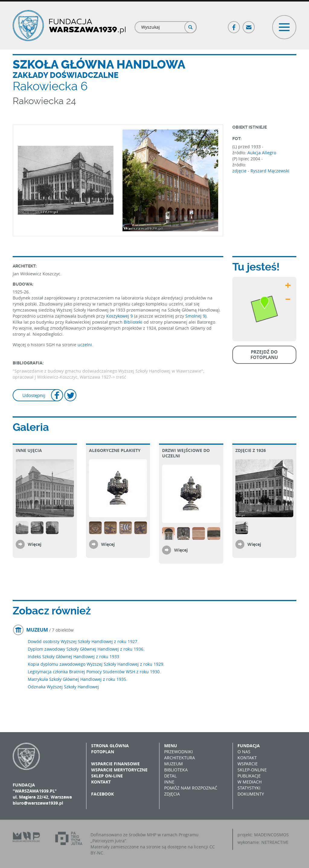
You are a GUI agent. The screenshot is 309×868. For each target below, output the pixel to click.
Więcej (35, 544)
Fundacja (249, 746)
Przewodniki (178, 752)
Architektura (180, 758)
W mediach (250, 782)
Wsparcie (248, 764)
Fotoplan (103, 752)
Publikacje (249, 776)
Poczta (249, 25)
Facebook (234, 25)
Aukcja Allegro (262, 153)
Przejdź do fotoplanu (264, 355)
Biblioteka (176, 770)
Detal (170, 776)
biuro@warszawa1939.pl (38, 803)
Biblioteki (133, 322)
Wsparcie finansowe (115, 764)
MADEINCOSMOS (271, 835)
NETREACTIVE (275, 842)
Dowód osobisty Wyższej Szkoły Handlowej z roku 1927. (83, 641)
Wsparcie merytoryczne (119, 770)
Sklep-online (252, 770)
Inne (169, 782)
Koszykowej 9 (119, 316)
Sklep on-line (107, 776)
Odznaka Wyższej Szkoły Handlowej (63, 687)
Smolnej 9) (196, 316)
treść (121, 377)
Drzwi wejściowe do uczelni (186, 453)
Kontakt (101, 782)
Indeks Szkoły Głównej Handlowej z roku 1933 (73, 657)
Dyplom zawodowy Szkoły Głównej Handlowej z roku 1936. (86, 649)
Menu (171, 746)
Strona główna (110, 746)
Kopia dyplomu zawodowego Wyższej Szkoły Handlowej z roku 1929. (96, 664)
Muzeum (174, 764)
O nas (244, 752)
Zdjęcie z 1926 (251, 450)
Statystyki (249, 788)
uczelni (85, 345)
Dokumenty (251, 794)
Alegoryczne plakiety (115, 450)
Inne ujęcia (29, 450)
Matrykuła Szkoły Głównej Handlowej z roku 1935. (78, 679)
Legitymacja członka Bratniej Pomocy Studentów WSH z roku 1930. (94, 672)
